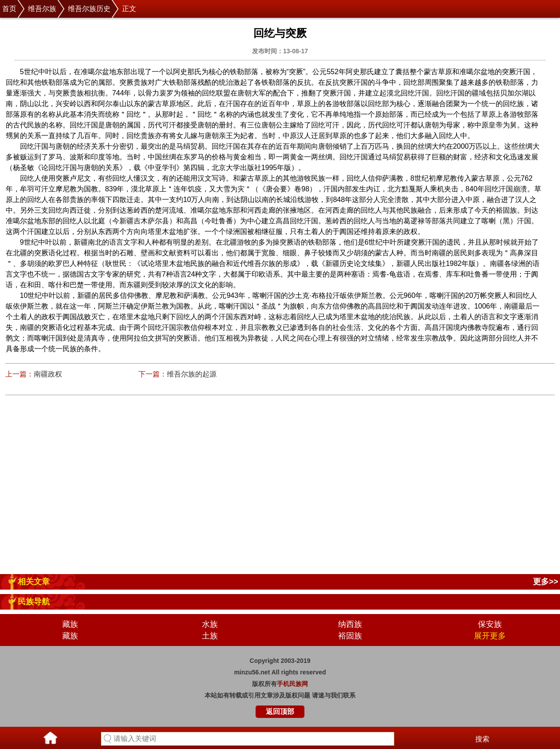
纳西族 (350, 624)
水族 (210, 624)
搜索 (482, 739)
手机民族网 (292, 684)
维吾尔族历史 (89, 9)
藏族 (70, 624)
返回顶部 (280, 711)
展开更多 (490, 636)
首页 (9, 9)
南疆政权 (48, 374)
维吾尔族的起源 (192, 374)
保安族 (490, 624)
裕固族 (350, 636)
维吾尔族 (42, 9)
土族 (210, 636)
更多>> (546, 582)
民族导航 (34, 602)
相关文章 (34, 582)
